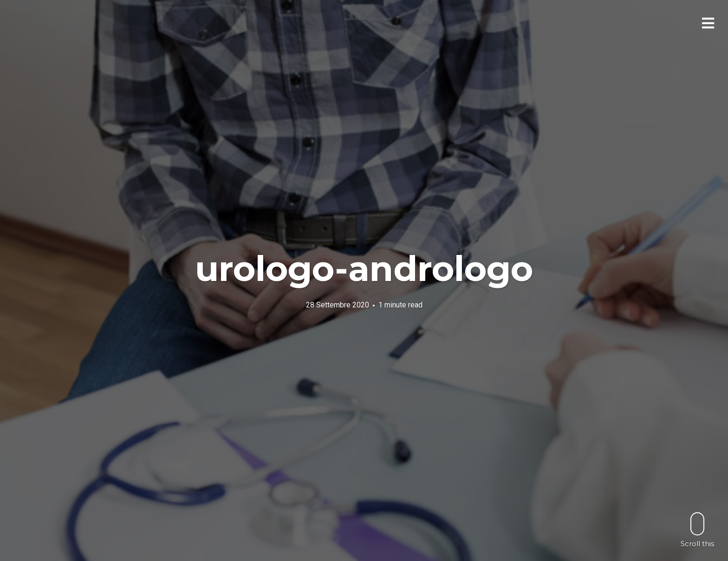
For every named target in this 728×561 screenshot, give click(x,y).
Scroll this (697, 530)
